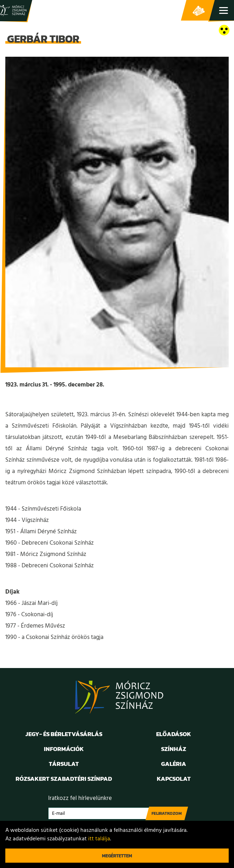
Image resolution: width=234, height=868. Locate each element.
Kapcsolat (174, 779)
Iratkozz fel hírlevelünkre (80, 798)
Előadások (174, 734)
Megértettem (117, 856)
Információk (64, 749)
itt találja (99, 839)
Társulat (64, 764)
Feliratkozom (167, 813)
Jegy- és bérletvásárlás (199, 11)
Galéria (174, 764)
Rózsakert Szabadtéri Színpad (64, 779)
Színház (174, 749)
